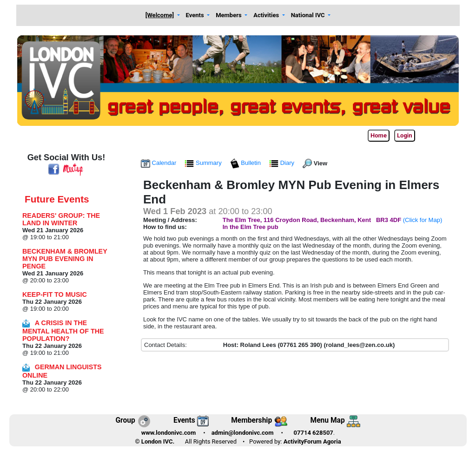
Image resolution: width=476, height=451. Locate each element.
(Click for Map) (423, 220)
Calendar (159, 163)
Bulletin (246, 163)
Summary (204, 163)
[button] (162, 16)
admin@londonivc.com (243, 433)
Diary (283, 163)
